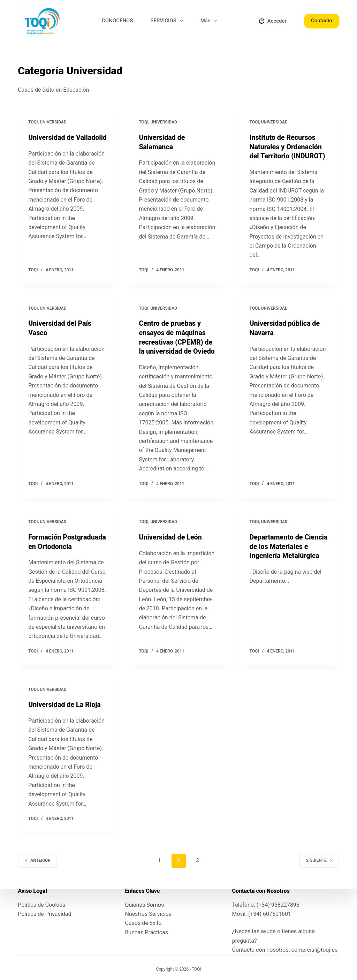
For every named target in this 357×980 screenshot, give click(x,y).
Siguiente (319, 858)
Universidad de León (171, 536)
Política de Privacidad (44, 914)
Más (210, 21)
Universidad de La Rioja (65, 703)
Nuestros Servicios (148, 914)
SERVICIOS (168, 21)
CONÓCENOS (117, 21)
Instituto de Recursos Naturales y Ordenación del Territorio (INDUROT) (288, 146)
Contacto (322, 21)
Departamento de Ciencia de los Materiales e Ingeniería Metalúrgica (289, 545)
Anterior (37, 858)
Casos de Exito (143, 923)
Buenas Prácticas (146, 932)
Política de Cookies (41, 904)
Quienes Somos (144, 904)
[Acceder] (273, 21)
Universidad (53, 122)
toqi (33, 122)
